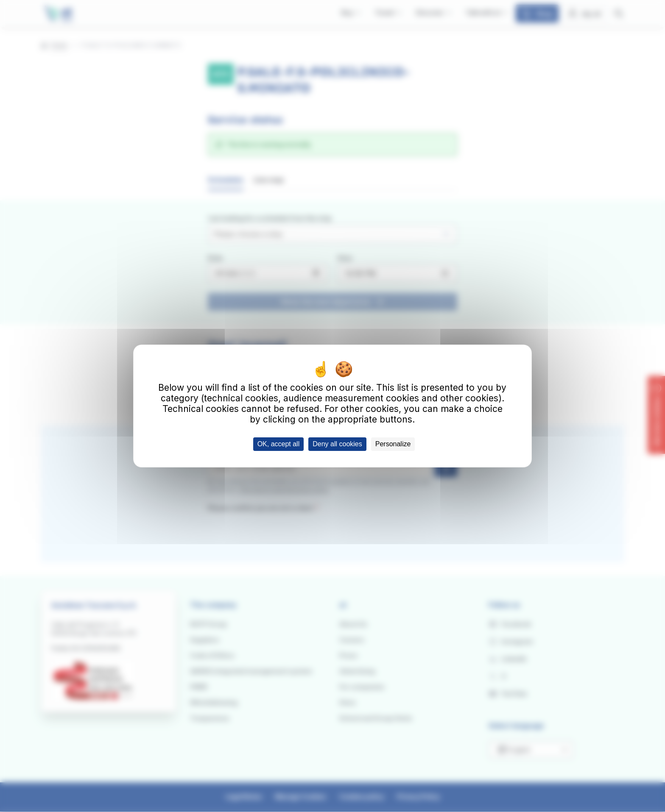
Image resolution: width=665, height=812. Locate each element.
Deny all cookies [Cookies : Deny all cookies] (337, 444)
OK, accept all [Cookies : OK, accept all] (279, 444)
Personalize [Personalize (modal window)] (393, 444)
